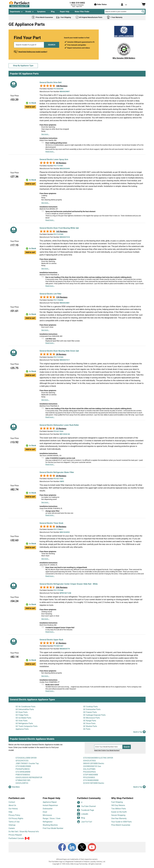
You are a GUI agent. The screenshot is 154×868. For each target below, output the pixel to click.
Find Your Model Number (53, 828)
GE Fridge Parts (22, 715)
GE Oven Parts (21, 721)
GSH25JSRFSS (22, 783)
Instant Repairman (50, 805)
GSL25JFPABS (89, 769)
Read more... (50, 152)
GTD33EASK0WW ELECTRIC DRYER (98, 758)
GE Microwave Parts (91, 718)
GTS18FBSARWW (23, 772)
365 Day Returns (118, 805)
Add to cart (30, 107)
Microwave (47, 815)
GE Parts (87, 729)
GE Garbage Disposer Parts (94, 715)
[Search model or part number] (125, 12)
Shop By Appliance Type (23, 66)
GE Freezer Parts (90, 712)
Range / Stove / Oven (52, 818)
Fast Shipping (117, 802)
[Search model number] (108, 747)
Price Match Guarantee (121, 825)
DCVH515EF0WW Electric (94, 783)
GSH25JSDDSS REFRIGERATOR (29, 777)
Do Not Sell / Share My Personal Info (24, 832)
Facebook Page (85, 810)
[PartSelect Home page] (23, 4)
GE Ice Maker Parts (23, 718)
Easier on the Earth (119, 812)
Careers (12, 828)
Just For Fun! (85, 822)
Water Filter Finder (82, 12)
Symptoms (41, 12)
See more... (45, 134)
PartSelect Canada (16, 838)
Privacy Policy (14, 815)
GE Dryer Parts (22, 712)
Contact (12, 802)
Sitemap (12, 825)
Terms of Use (14, 822)
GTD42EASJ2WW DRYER (26, 758)
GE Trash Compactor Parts (27, 726)
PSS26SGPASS (89, 772)
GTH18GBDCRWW (23, 766)
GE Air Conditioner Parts (25, 707)
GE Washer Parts (90, 726)
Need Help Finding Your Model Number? (107, 750)
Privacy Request (15, 835)
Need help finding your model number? (33, 52)
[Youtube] (92, 847)
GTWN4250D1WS (23, 780)
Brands (28, 12)
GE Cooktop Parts (90, 707)
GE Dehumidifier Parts (25, 709)
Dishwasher (48, 809)
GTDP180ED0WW (91, 775)
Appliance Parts (22, 729)
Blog (53, 12)
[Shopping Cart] (143, 4)
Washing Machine (50, 825)
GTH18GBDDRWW (91, 780)
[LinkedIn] (72, 847)
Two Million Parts (119, 809)
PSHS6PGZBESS (23, 769)
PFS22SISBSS (89, 777)
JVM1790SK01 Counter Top (27, 763)
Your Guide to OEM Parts (121, 822)
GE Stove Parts (89, 723)
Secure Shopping (118, 815)
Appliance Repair (50, 802)
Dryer (45, 812)
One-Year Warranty (119, 818)
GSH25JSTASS (89, 761)
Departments (15, 12)
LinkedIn (83, 814)
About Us (12, 805)
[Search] (143, 12)
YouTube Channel (86, 806)
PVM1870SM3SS (23, 775)
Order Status (100, 4)
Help (10, 812)
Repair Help (65, 12)
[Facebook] (62, 847)
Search (127, 747)
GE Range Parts (90, 721)
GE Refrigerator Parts (24, 723)
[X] (82, 847)
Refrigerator (48, 822)
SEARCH (52, 45)
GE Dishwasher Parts (92, 709)
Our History (13, 809)
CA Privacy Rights (16, 818)
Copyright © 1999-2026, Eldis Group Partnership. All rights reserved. (77, 864)
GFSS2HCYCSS (22, 761)
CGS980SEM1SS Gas (92, 766)
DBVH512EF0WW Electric (94, 763)
